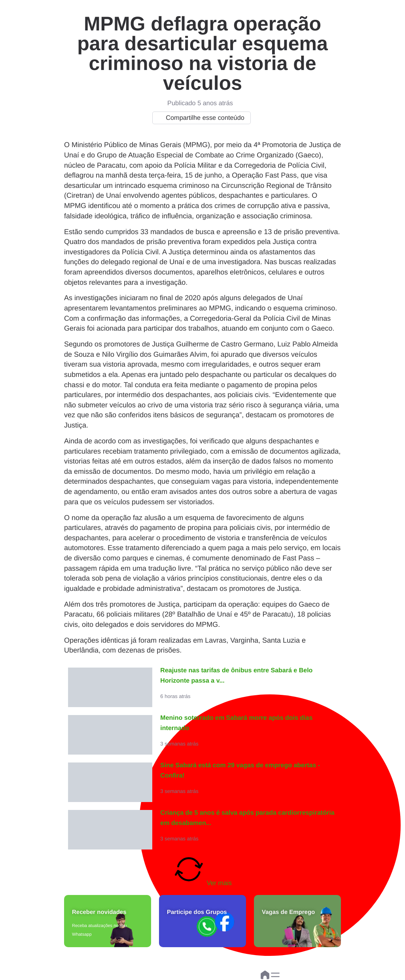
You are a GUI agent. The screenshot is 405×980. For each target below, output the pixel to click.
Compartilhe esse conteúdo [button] (200, 118)
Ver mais (202, 870)
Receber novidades (99, 912)
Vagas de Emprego (288, 912)
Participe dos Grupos (197, 912)
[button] (275, 975)
